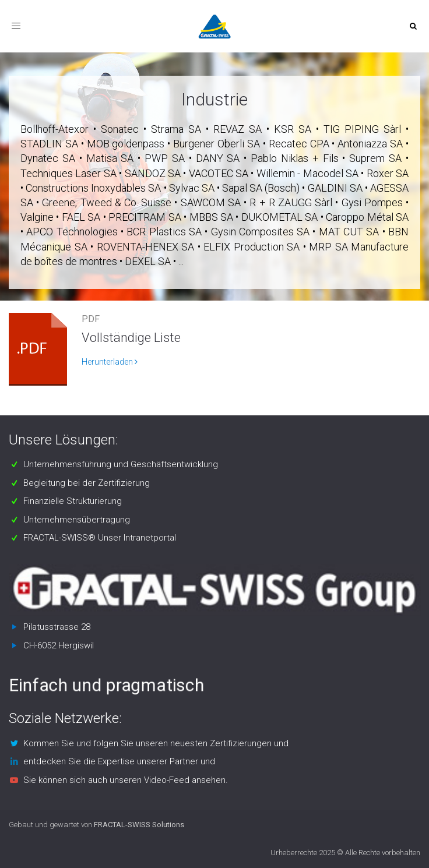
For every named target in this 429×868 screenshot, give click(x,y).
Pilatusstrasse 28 (57, 627)
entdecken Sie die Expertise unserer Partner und (119, 761)
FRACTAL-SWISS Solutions (139, 825)
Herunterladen (110, 362)
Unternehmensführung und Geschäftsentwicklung (121, 464)
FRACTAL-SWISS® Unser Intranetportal (100, 538)
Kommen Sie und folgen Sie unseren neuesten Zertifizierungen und (156, 743)
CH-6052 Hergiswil (59, 645)
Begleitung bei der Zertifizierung (87, 483)
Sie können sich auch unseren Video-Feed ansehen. (126, 780)
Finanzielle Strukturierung (73, 501)
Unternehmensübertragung (77, 520)
